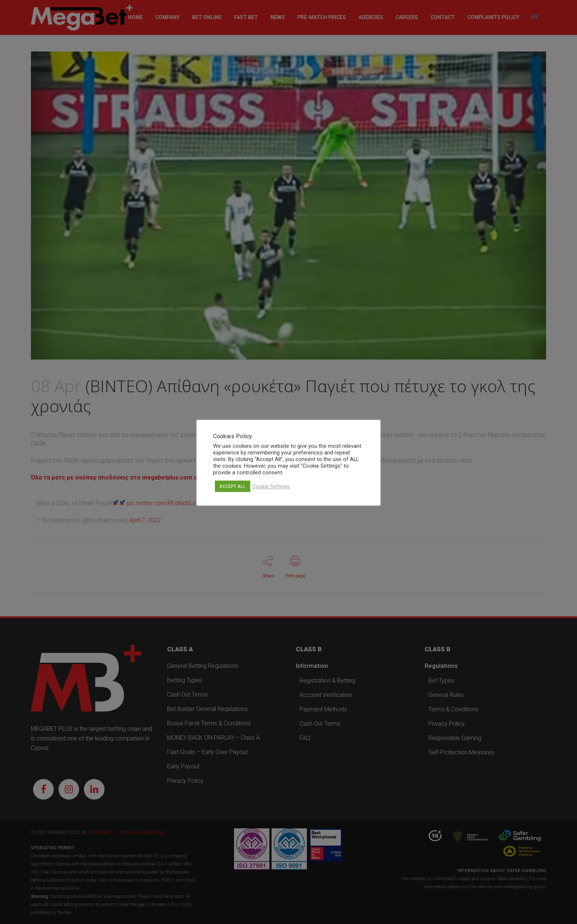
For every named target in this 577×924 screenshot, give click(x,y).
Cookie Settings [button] (271, 486)
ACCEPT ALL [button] (233, 486)
